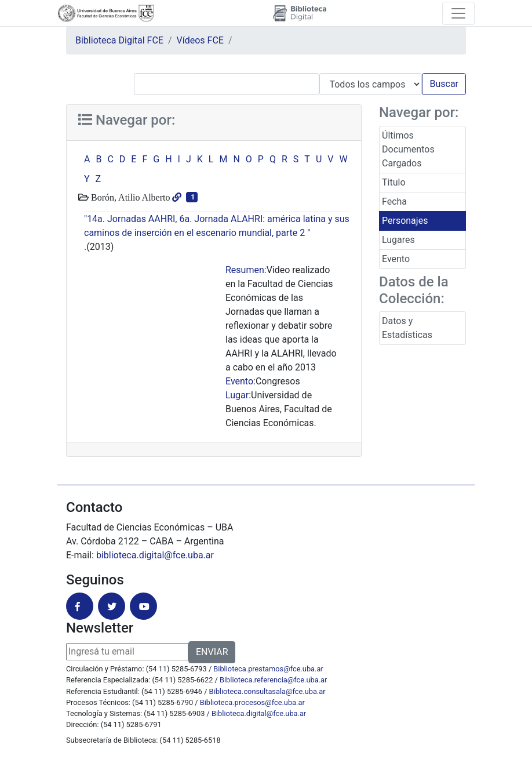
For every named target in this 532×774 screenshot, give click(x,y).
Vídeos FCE (200, 40)
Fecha (394, 201)
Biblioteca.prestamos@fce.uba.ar (268, 669)
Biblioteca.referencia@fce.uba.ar (273, 680)
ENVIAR (212, 652)
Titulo (394, 182)
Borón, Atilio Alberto (129, 197)
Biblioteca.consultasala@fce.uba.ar (267, 691)
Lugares (398, 240)
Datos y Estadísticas (407, 328)
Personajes (405, 221)
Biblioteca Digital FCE (119, 40)
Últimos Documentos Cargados (408, 149)
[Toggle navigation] (458, 13)
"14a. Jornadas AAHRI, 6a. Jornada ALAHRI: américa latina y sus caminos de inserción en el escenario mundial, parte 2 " (217, 226)
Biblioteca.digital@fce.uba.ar (259, 713)
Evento (396, 259)
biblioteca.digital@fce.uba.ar (155, 555)
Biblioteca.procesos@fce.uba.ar (252, 702)
